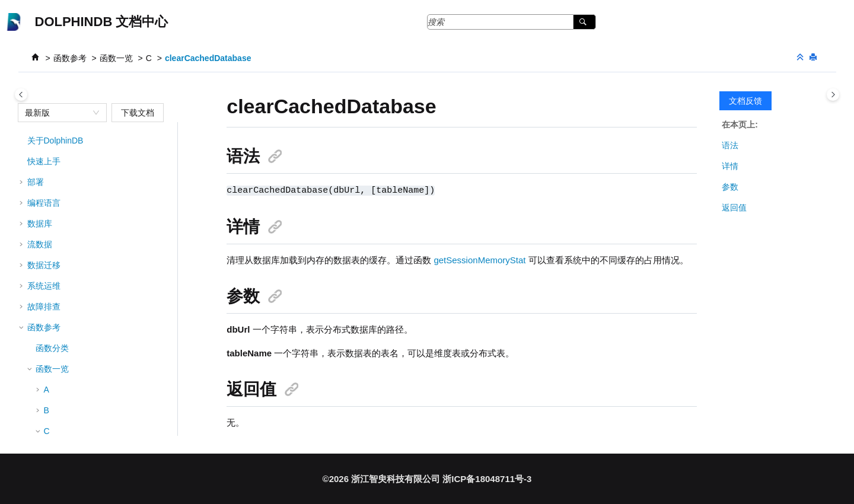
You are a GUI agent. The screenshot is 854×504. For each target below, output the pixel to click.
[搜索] (584, 22)
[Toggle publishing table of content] (21, 95)
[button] (47, 141)
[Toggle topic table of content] (833, 95)
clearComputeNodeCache (100, 307)
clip (58, 432)
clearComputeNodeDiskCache (108, 328)
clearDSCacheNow (87, 390)
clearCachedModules (91, 349)
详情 (730, 166)
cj (55, 141)
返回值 (734, 208)
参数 (730, 187)
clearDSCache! (80, 369)
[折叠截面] (801, 58)
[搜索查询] (512, 22)
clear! (62, 183)
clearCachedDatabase (208, 58)
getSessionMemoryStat (479, 259)
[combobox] (57, 113)
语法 (730, 145)
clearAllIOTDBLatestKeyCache (109, 224)
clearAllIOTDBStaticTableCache (111, 245)
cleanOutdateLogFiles (93, 162)
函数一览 (116, 58)
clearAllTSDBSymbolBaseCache (112, 266)
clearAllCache (78, 203)
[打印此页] (814, 58)
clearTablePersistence (93, 411)
